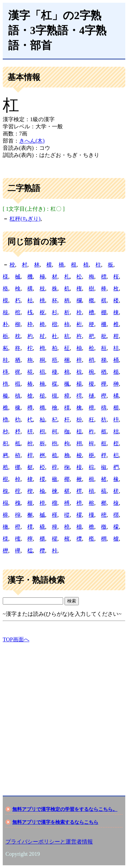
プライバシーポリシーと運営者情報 (49, 842)
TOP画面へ (16, 639)
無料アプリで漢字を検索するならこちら (55, 822)
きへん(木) (32, 141)
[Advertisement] (64, 713)
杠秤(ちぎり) (25, 219)
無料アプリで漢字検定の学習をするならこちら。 (65, 809)
